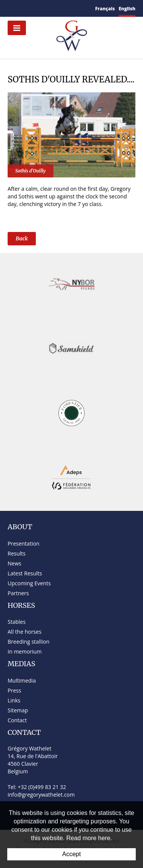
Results (17, 553)
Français (105, 9)
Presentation (23, 544)
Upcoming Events (29, 583)
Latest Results (25, 573)
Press (14, 690)
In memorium (25, 651)
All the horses (25, 632)
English (127, 9)
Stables (17, 622)
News (14, 563)
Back (22, 238)
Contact (17, 720)
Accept (71, 854)
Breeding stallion (28, 642)
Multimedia (22, 680)
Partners (18, 593)
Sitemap (18, 710)
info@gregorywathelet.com (41, 795)
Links (14, 700)
